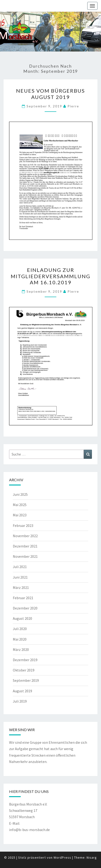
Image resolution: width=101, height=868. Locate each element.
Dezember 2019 (25, 660)
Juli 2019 (20, 701)
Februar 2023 (23, 525)
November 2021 (25, 556)
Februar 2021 (23, 598)
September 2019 (26, 680)
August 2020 (22, 618)
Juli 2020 (20, 629)
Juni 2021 (20, 577)
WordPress (62, 857)
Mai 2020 (20, 639)
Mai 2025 (20, 505)
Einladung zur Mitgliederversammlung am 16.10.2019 (50, 276)
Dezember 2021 (25, 546)
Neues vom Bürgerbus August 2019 (50, 94)
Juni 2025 (20, 494)
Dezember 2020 (25, 608)
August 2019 (22, 691)
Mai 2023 (20, 515)
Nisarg (92, 857)
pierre (73, 106)
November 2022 (25, 536)
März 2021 (21, 587)
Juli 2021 (20, 567)
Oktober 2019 (24, 670)
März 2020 (21, 649)
